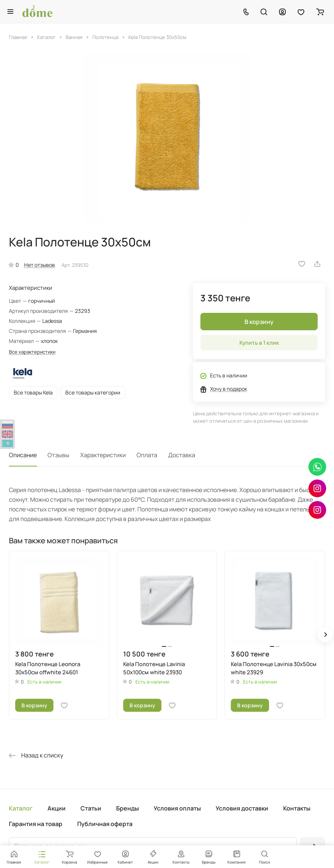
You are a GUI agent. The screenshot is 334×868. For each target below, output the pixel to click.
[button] (325, 635)
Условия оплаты (177, 808)
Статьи (91, 808)
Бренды (127, 808)
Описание (23, 455)
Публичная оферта (105, 824)
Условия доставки (242, 808)
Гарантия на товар (36, 824)
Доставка (182, 455)
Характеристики (103, 455)
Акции (57, 808)
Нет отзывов (40, 265)
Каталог (21, 808)
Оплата (147, 455)
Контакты (297, 808)
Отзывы (58, 455)
